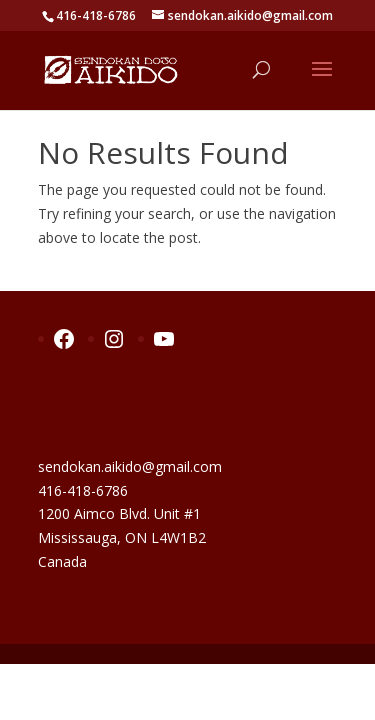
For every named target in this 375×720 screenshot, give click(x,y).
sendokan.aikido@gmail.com (130, 466)
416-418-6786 (83, 490)
